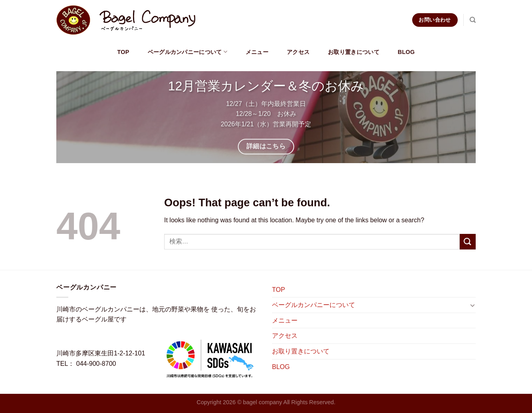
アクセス (298, 52)
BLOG (406, 52)
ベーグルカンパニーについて (188, 52)
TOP (123, 52)
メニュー (257, 52)
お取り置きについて (354, 52)
